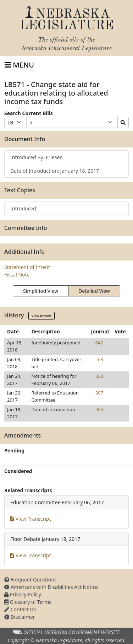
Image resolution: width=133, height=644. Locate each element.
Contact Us (20, 609)
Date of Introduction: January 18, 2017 (55, 171)
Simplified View (41, 291)
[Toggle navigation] (19, 65)
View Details (41, 316)
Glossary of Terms (28, 602)
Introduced (23, 208)
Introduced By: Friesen (37, 157)
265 (99, 409)
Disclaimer (20, 617)
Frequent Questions (31, 579)
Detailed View (94, 291)
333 (99, 376)
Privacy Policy (23, 594)
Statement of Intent (27, 267)
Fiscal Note (17, 275)
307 (99, 393)
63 (101, 359)
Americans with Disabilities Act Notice (51, 587)
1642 (98, 343)
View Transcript (31, 519)
